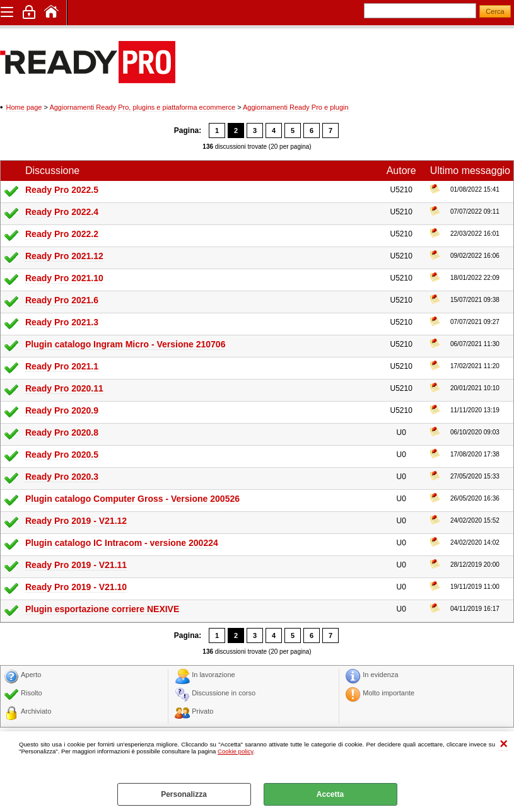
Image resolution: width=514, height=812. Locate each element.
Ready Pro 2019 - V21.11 (76, 565)
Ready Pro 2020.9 (62, 410)
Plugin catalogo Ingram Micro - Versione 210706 (125, 344)
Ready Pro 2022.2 (62, 234)
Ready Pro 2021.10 (64, 278)
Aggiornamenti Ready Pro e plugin (296, 107)
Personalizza (184, 794)
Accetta (330, 794)
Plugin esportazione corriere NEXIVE (102, 609)
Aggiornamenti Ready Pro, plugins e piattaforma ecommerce (142, 107)
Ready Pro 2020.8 (62, 432)
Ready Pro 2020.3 (62, 477)
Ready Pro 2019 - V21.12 (76, 521)
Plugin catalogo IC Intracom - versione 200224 (122, 543)
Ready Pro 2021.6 (62, 300)
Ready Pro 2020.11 (64, 388)
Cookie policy (235, 751)
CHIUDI (504, 744)
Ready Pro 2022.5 (62, 190)
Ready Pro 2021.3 (62, 322)
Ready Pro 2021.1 (62, 366)
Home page (24, 107)
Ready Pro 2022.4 (62, 212)
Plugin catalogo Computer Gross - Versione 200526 (132, 499)
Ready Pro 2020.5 (62, 455)
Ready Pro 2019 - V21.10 (76, 587)
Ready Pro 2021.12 (64, 256)
